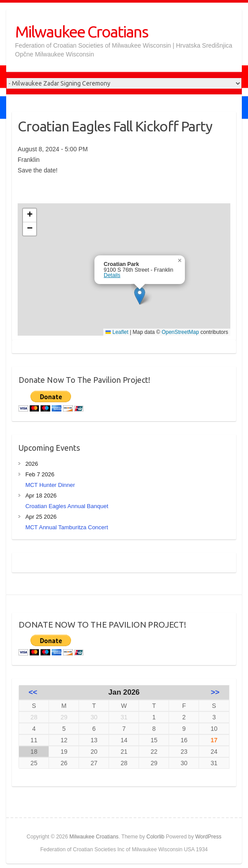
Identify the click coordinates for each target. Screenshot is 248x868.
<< (33, 692)
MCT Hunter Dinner (50, 485)
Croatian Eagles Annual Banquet (67, 506)
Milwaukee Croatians (81, 32)
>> (215, 692)
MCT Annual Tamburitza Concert (66, 527)
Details (112, 275)
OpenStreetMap (180, 332)
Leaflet (117, 332)
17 (214, 740)
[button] (140, 296)
